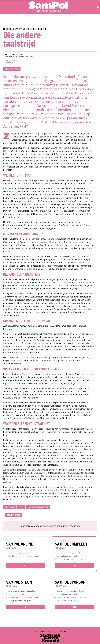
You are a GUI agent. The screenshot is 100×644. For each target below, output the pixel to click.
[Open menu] (3, 7)
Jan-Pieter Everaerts (14, 55)
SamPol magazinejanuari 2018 (11, 61)
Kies (26, 566)
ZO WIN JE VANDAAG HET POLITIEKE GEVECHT (25, 29)
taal (21, 507)
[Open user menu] (98, 7)
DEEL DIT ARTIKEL (12, 69)
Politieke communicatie (38, 507)
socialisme (10, 507)
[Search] (93, 7)
